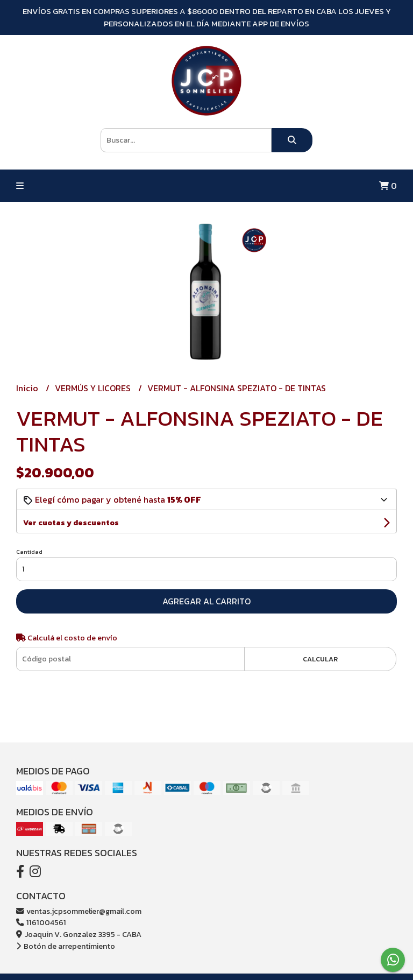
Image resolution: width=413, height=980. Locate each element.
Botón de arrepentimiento (66, 946)
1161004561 (41, 922)
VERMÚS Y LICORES (94, 388)
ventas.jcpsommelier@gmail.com (79, 911)
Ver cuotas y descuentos (71, 523)
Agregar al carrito (206, 601)
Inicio (28, 388)
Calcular (320, 659)
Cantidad (29, 552)
